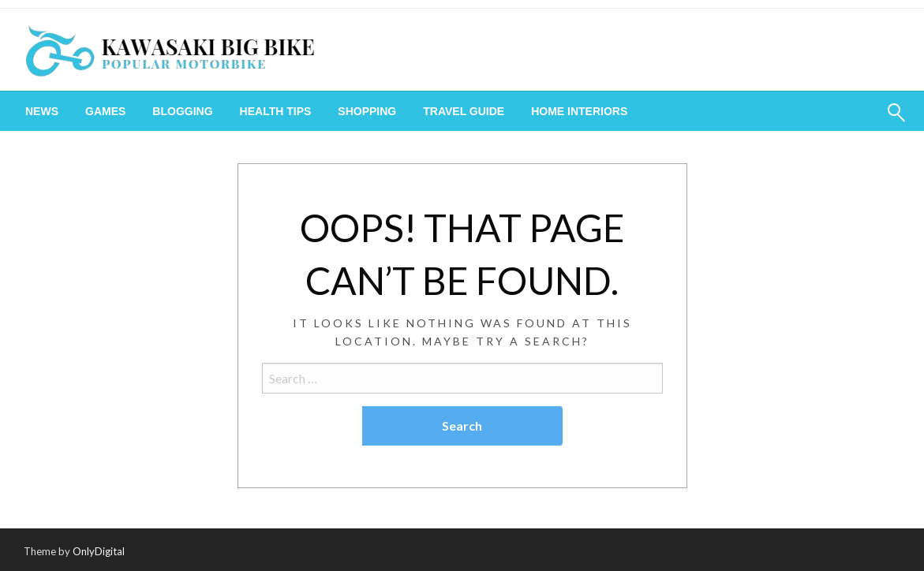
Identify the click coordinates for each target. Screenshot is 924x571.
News (42, 111)
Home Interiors (579, 111)
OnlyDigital (99, 551)
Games (105, 111)
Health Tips (276, 111)
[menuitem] (42, 111)
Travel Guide (464, 111)
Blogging (182, 111)
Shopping (367, 111)
